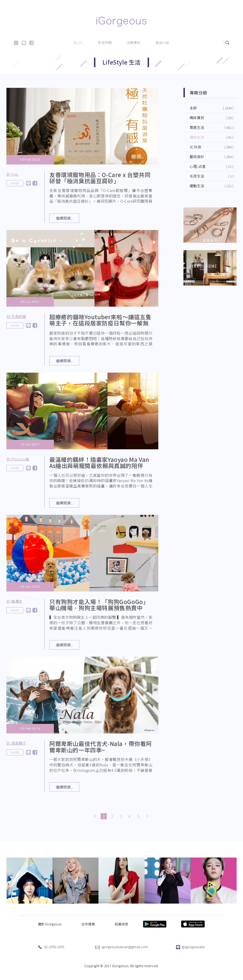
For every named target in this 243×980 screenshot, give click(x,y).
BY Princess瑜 (19, 460)
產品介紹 (162, 42)
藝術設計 (197, 157)
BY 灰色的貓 (18, 317)
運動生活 (197, 186)
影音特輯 (105, 42)
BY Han (12, 174)
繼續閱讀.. (64, 218)
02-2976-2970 (54, 947)
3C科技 (196, 147)
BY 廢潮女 (16, 602)
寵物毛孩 (197, 137)
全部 (193, 108)
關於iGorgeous (50, 924)
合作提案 (88, 924)
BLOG (78, 42)
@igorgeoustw (193, 947)
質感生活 (197, 127)
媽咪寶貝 (197, 118)
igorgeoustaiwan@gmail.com (125, 947)
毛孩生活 (197, 176)
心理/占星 (198, 166)
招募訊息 (121, 924)
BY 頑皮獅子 (18, 744)
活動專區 (134, 42)
